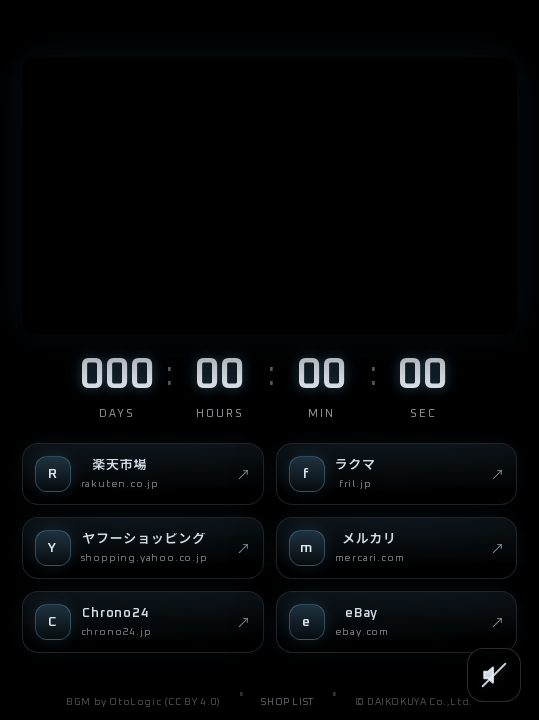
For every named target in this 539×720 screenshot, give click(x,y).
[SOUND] (494, 675)
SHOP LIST (287, 702)
